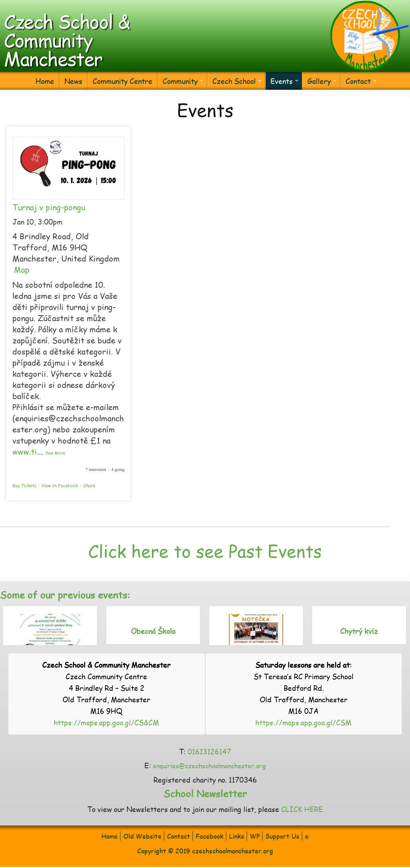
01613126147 (209, 751)
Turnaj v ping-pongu (49, 207)
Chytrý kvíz (359, 631)
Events (282, 81)
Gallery (319, 81)
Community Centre (122, 81)
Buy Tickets (24, 485)
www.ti (25, 451)
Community (180, 81)
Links (237, 836)
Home (45, 81)
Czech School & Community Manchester (67, 40)
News (73, 81)
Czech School (234, 81)
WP (255, 836)
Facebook (210, 836)
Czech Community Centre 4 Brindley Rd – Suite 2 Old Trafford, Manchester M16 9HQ (106, 688)
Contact (358, 81)
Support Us (282, 836)
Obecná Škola (153, 631)
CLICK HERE (302, 809)
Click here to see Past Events (205, 551)
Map (22, 269)
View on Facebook (60, 485)
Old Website (142, 836)
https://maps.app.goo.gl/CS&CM (106, 722)
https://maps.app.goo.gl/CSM (303, 722)
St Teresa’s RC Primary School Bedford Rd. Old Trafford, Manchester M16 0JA (304, 688)
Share (89, 485)
